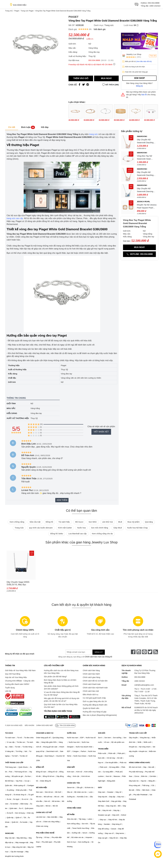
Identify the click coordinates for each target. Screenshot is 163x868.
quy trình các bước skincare (41, 528)
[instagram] (139, 652)
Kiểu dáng (12, 413)
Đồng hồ (49, 522)
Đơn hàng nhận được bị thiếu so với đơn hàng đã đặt (60, 681)
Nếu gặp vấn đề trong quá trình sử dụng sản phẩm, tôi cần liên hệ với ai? (62, 700)
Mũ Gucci (79, 522)
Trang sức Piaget (27, 11)
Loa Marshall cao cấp (77, 534)
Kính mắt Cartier (65, 528)
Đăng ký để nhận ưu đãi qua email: (20, 654)
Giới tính (11, 403)
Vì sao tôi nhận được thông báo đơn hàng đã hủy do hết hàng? (62, 694)
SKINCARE (9, 833)
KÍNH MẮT (71, 767)
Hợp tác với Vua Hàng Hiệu (16, 677)
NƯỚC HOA (72, 733)
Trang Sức (19, 528)
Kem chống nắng (17, 522)
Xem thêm (62, 500)
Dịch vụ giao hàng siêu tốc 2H (95, 701)
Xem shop (139, 78)
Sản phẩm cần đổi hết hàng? (55, 677)
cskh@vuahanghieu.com (144, 685)
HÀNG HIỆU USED (74, 808)
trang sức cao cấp (15, 218)
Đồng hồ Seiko (57, 534)
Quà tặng (149, 522)
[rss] (156, 652)
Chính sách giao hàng (91, 677)
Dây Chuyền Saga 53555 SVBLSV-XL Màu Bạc (18, 583)
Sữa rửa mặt (35, 522)
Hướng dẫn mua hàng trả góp (95, 712)
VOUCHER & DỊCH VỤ (45, 733)
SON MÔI (102, 733)
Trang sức (109, 25)
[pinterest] (144, 652)
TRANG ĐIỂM (103, 749)
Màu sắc (11, 408)
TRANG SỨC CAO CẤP (138, 733)
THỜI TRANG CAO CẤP (14, 763)
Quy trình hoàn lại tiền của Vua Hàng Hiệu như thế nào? (61, 706)
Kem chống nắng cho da (102, 534)
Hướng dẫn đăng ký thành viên (95, 705)
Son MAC (93, 522)
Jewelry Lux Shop (134, 54)
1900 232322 (155, 6)
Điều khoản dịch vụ (91, 695)
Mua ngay (106, 78)
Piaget (17, 11)
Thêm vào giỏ (81, 78)
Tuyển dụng (10, 688)
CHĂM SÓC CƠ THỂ (44, 812)
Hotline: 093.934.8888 (139, 254)
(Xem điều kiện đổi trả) (144, 61)
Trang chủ (9, 11)
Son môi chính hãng (100, 528)
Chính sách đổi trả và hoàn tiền (95, 681)
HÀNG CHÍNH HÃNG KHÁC (140, 763)
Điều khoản (30, 725)
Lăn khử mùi (107, 522)
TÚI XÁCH (9, 733)
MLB (120, 522)
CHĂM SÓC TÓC (73, 783)
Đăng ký (140, 86)
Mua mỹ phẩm (134, 522)
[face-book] (133, 652)
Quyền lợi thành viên (91, 708)
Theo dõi (153, 56)
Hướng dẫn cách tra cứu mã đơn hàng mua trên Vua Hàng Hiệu (61, 672)
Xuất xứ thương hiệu (18, 418)
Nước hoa (81, 528)
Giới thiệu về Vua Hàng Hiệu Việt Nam (20, 670)
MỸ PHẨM (71, 814)
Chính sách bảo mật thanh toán (95, 688)
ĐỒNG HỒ (40, 767)
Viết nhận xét (101, 432)
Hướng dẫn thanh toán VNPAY (17, 684)
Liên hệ (8, 691)
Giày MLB (118, 528)
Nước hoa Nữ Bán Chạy (137, 528)
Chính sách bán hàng (91, 670)
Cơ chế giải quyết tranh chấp (94, 698)
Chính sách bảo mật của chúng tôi (98, 657)
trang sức (93, 134)
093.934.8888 (154, 3)
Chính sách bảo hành (91, 674)
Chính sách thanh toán (92, 684)
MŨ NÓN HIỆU (42, 787)
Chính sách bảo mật (91, 691)
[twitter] (150, 652)
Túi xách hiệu (64, 522)
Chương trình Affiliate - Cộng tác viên (20, 681)
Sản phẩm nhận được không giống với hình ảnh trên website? (61, 687)
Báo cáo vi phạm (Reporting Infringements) (100, 715)
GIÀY (100, 787)
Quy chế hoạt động (13, 674)
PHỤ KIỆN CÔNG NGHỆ (45, 833)
